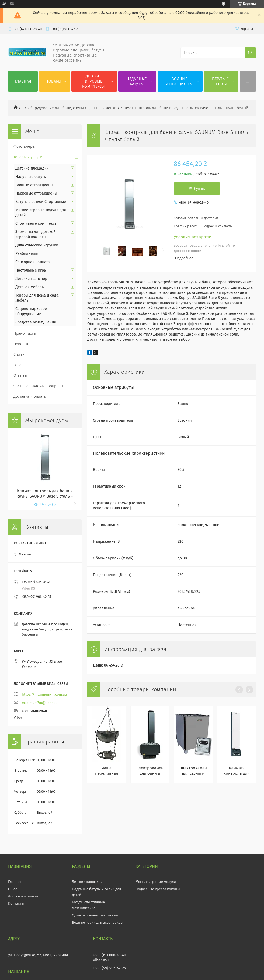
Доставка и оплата (30, 396)
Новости (21, 344)
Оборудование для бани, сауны (56, 108)
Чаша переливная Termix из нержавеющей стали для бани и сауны (107, 771)
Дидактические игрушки (37, 245)
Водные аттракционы (179, 82)
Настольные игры (31, 270)
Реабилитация (28, 254)
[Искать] (250, 53)
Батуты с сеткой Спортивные (41, 202)
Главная (23, 81)
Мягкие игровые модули (156, 882)
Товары (54, 81)
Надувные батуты (137, 82)
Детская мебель (29, 287)
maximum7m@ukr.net (39, 703)
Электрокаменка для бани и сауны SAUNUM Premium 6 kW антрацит (150, 771)
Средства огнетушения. (36, 322)
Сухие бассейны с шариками (95, 915)
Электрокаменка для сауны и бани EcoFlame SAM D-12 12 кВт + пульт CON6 (193, 771)
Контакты (16, 903)
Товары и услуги (28, 157)
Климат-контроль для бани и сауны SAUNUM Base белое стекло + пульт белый (237, 771)
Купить (199, 188)
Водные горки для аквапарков (97, 923)
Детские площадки (32, 168)
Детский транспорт (32, 279)
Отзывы (20, 376)
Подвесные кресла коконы (158, 889)
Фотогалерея (25, 147)
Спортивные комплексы (36, 223)
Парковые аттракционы (36, 193)
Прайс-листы (25, 334)
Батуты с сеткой (220, 82)
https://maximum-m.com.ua (44, 694)
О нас (18, 365)
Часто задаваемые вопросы (38, 386)
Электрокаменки (102, 108)
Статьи (19, 355)
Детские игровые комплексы (93, 81)
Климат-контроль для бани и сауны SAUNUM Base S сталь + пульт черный (45, 494)
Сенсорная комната (33, 262)
